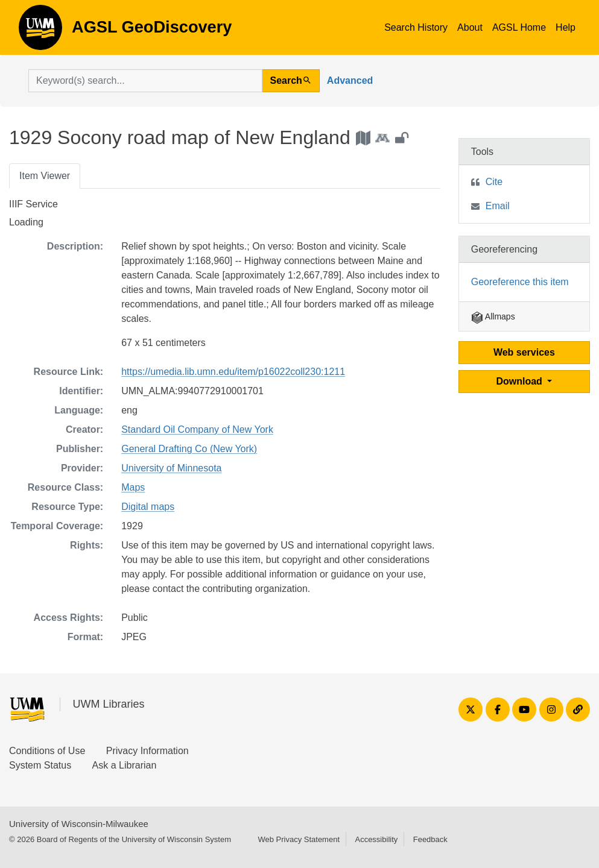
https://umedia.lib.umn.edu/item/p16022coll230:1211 (233, 372)
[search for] (145, 81)
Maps (133, 487)
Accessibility (376, 839)
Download (520, 381)
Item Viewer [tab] (45, 176)
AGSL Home (519, 27)
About (470, 27)
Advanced (350, 80)
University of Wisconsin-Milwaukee (79, 824)
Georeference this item (520, 282)
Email (498, 206)
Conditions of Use (47, 751)
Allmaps (493, 316)
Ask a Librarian (125, 765)
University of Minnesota (171, 468)
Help (566, 27)
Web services (524, 352)
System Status (40, 765)
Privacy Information (147, 751)
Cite (494, 182)
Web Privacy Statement (299, 839)
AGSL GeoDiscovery (40, 31)
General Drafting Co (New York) (189, 449)
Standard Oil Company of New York (197, 429)
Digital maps (148, 507)
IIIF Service (33, 204)
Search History (416, 27)
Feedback (430, 839)
